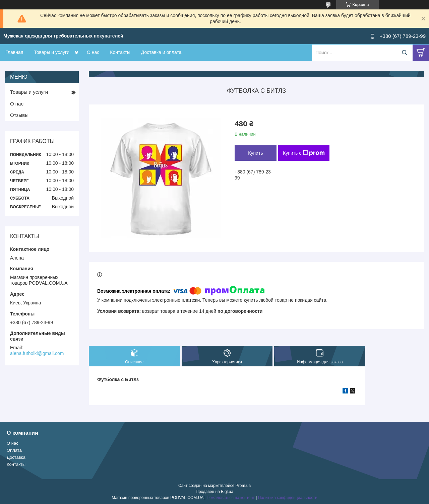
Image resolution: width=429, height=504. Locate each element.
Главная (14, 52)
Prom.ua (243, 486)
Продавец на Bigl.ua (214, 492)
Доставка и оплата (161, 52)
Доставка (16, 457)
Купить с (304, 153)
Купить (255, 153)
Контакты (120, 52)
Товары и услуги (52, 52)
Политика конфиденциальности (288, 498)
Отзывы (19, 115)
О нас (93, 52)
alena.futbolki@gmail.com (37, 353)
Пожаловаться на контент (230, 498)
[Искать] (404, 53)
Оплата (14, 450)
